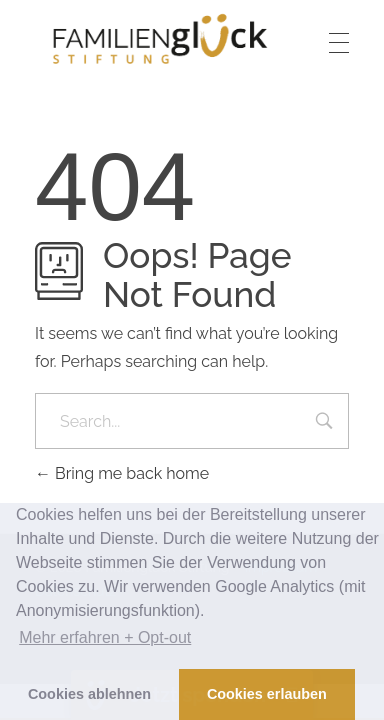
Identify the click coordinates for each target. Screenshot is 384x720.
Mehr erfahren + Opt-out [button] (105, 637)
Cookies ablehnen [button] (89, 694)
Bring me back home (122, 473)
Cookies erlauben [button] (267, 694)
